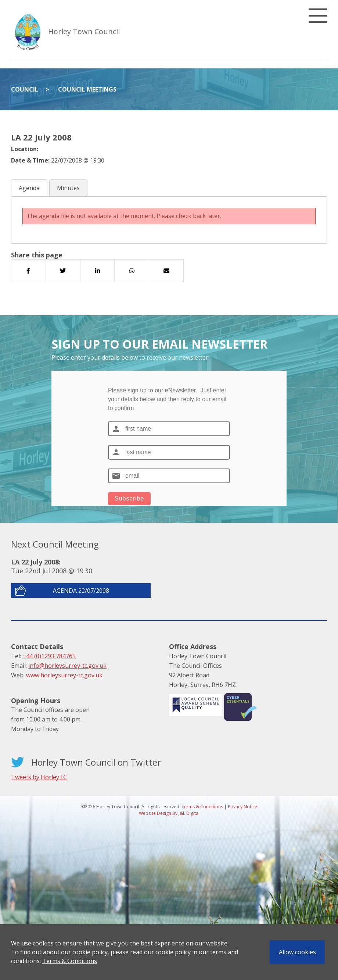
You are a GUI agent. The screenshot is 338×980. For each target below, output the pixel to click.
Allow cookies (297, 952)
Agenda (29, 188)
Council (25, 89)
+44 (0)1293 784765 (49, 656)
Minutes (68, 188)
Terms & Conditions (70, 961)
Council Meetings (87, 89)
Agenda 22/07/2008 (81, 591)
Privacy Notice (242, 807)
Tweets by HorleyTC (39, 777)
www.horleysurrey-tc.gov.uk (64, 675)
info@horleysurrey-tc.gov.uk (67, 666)
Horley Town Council (84, 31)
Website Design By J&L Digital (169, 813)
